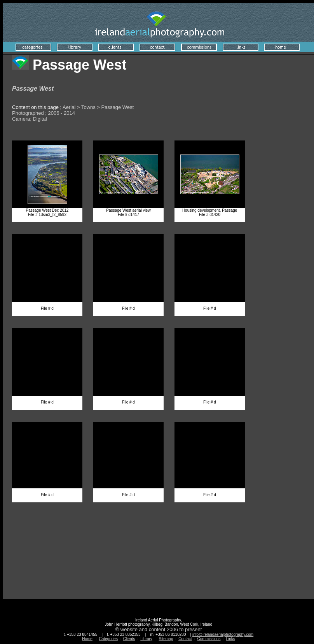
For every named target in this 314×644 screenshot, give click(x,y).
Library (146, 639)
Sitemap (166, 639)
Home (87, 639)
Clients (129, 639)
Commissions (209, 639)
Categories (108, 639)
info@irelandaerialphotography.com (223, 634)
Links (230, 639)
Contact (185, 639)
